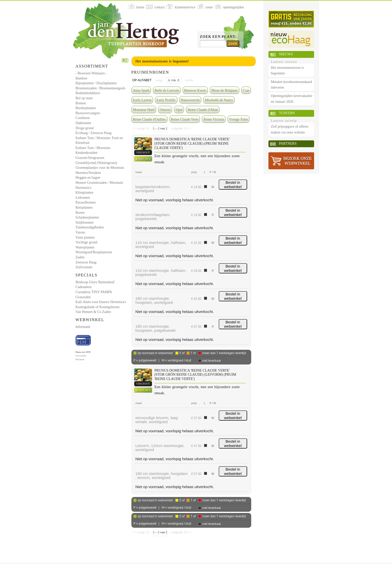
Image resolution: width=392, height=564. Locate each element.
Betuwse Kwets (195, 90)
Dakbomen (83, 123)
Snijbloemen (85, 222)
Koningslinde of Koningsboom (98, 307)
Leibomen (83, 198)
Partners (288, 144)
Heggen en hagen (88, 178)
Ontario (165, 110)
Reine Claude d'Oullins (149, 119)
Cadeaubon (84, 287)
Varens (80, 232)
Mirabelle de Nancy (219, 100)
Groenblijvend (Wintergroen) (96, 163)
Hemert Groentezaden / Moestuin (99, 183)
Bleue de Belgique (224, 90)
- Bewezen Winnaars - (91, 73)
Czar (246, 90)
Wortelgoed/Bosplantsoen (94, 252)
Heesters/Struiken (88, 173)
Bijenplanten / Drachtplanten (96, 83)
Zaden (80, 257)
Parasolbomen (86, 202)
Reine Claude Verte (185, 119)
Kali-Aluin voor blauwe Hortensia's (101, 302)
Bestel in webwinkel (233, 185)
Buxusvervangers (88, 113)
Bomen (81, 103)
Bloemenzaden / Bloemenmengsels (101, 88)
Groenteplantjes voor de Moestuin (100, 168)
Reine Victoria (214, 119)
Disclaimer (80, 360)
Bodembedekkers (88, 93)
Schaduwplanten (87, 217)
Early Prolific (166, 100)
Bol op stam (84, 98)
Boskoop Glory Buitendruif (95, 282)
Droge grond (85, 128)
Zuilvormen (84, 267)
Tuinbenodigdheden (90, 227)
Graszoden (83, 297)
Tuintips (287, 113)
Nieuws (286, 54)
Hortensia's (83, 188)
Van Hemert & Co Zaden (93, 312)
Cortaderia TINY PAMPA (94, 292)
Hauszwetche (190, 100)
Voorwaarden (81, 356)
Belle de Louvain (167, 90)
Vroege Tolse (238, 119)
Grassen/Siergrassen (90, 158)
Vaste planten (85, 237)
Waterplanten (85, 247)
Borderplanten (86, 108)
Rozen (80, 213)
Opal (179, 110)
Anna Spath (141, 90)
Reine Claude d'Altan (203, 110)
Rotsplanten (84, 208)
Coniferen (83, 118)
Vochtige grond (87, 242)
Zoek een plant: (218, 37)
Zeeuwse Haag (86, 262)
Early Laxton (142, 100)
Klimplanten (84, 193)
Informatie (83, 327)
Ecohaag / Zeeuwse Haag (94, 133)
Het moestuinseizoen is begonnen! (162, 61)
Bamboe (82, 78)
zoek (233, 43)
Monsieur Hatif (144, 110)
